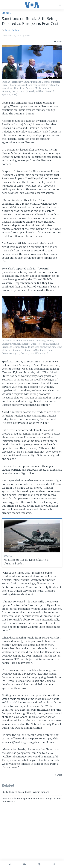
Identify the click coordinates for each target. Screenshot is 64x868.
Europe (6, 13)
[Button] (58, 42)
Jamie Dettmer (13, 30)
